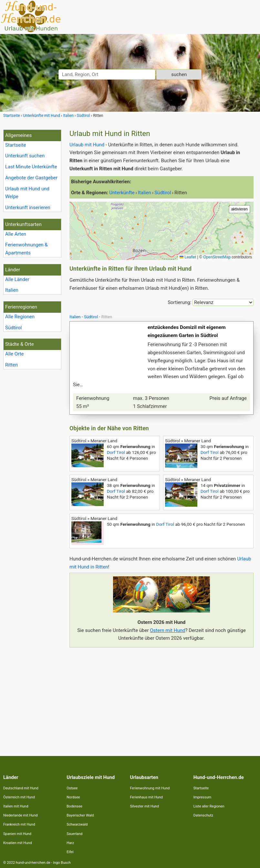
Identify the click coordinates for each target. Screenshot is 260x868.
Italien (12, 290)
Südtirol (13, 328)
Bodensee (74, 806)
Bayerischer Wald (80, 815)
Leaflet (188, 257)
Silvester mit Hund (145, 806)
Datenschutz (203, 815)
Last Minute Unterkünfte (31, 167)
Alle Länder (17, 279)
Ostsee (72, 788)
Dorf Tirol (116, 452)
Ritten (11, 365)
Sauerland (74, 834)
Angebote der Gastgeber (31, 178)
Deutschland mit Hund (21, 788)
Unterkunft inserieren (28, 208)
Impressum (202, 797)
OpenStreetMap (217, 257)
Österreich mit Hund (19, 797)
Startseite (16, 145)
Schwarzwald (77, 824)
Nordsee (73, 797)
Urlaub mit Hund (87, 145)
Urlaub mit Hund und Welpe (27, 193)
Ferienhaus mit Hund (146, 797)
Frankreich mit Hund (19, 824)
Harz (70, 843)
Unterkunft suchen (25, 156)
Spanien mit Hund (17, 834)
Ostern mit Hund (167, 630)
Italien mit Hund (16, 806)
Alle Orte (14, 354)
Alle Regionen (20, 317)
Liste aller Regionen (209, 806)
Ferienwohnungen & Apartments (26, 249)
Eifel (70, 852)
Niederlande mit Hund (20, 815)
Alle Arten (16, 234)
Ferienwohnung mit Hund (150, 788)
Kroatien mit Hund (18, 843)
